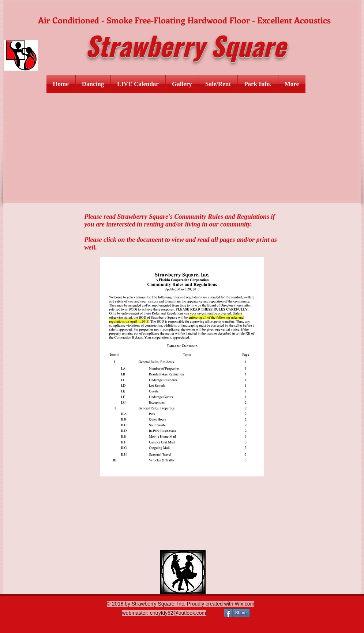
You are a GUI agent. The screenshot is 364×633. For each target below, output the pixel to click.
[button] (93, 84)
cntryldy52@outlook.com (178, 613)
